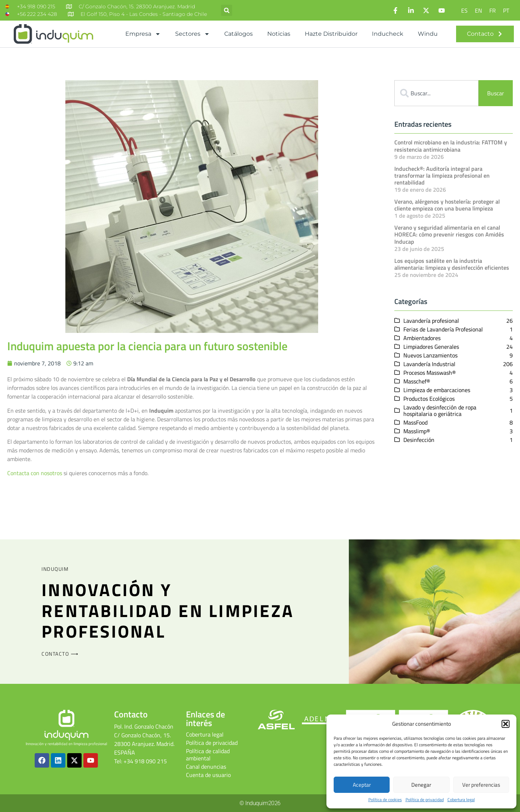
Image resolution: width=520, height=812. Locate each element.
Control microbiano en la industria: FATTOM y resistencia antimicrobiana (451, 146)
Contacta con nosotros (35, 473)
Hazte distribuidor (331, 34)
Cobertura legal (461, 800)
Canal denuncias (206, 767)
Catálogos (239, 34)
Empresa (143, 34)
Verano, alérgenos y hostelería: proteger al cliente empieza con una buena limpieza (447, 205)
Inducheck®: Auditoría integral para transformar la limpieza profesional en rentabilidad (442, 175)
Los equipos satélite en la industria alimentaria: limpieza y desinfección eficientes (452, 264)
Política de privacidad (425, 800)
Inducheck (388, 34)
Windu (428, 34)
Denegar (421, 785)
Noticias (279, 34)
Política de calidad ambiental (208, 755)
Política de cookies (385, 800)
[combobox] (436, 93)
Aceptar (362, 785)
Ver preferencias (481, 785)
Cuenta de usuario (208, 775)
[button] (506, 724)
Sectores (192, 34)
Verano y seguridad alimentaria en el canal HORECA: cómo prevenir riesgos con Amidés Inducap (449, 234)
